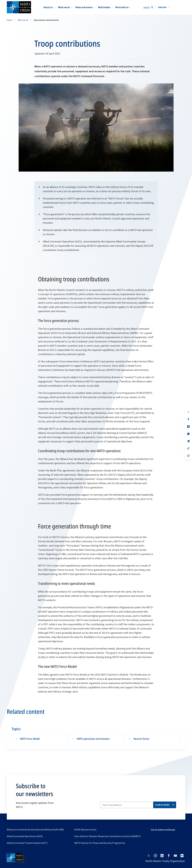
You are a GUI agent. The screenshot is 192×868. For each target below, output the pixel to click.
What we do (64, 7)
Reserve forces (141, 739)
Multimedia (104, 7)
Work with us (122, 7)
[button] (164, 7)
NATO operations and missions (93, 739)
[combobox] (164, 7)
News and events (84, 7)
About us (48, 7)
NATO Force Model (30, 739)
